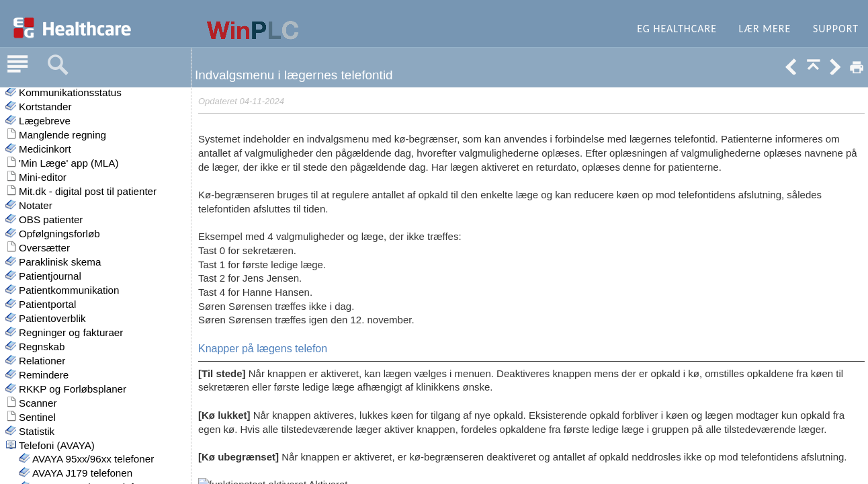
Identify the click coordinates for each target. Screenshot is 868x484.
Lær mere (765, 29)
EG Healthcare (677, 29)
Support (836, 29)
